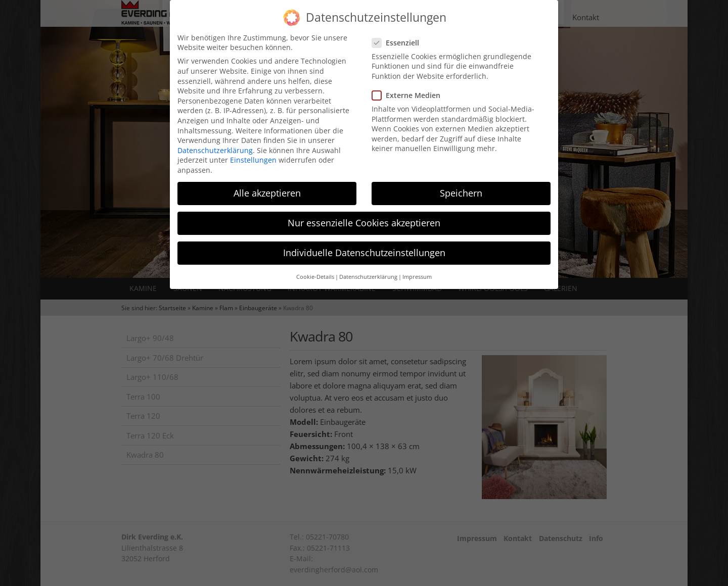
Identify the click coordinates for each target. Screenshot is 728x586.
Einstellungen (253, 153)
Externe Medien (409, 88)
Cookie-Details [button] (315, 270)
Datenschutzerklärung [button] (368, 270)
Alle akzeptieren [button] (267, 186)
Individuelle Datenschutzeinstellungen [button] (364, 246)
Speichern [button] (461, 186)
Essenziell (399, 36)
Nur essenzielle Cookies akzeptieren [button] (364, 216)
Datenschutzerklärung (215, 143)
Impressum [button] (417, 270)
